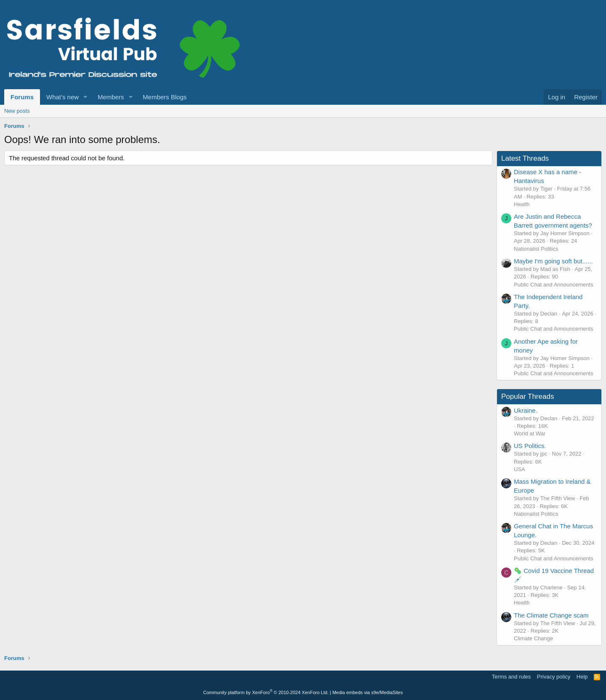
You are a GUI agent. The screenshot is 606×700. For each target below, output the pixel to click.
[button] (85, 97)
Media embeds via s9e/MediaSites (368, 692)
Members (111, 97)
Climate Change (533, 638)
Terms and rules (511, 677)
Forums (22, 97)
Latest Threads (525, 158)
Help (582, 677)
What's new (62, 97)
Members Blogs (165, 97)
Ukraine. (526, 410)
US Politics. (530, 446)
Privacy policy (554, 677)
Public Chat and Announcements (554, 285)
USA (520, 469)
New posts (17, 111)
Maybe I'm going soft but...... (553, 261)
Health (522, 204)
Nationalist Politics (536, 249)
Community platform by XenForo (266, 692)
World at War (530, 434)
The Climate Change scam (551, 615)
